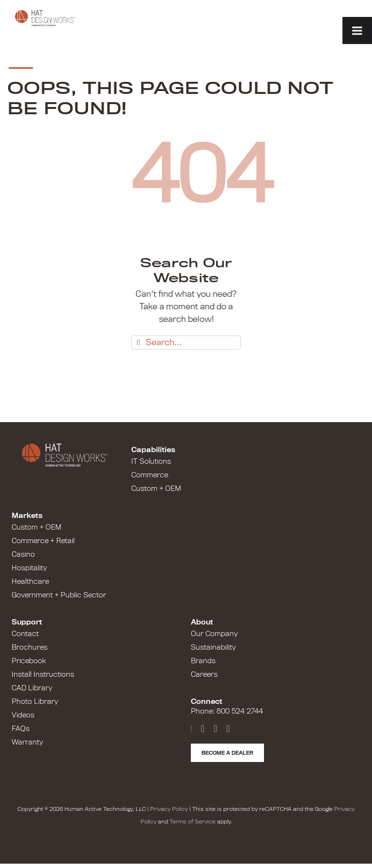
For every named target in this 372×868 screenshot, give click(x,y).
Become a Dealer (227, 753)
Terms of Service (193, 822)
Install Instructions (43, 674)
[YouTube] (203, 729)
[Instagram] (228, 729)
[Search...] (186, 343)
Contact (25, 634)
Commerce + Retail (43, 541)
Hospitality (29, 568)
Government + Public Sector (59, 595)
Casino (23, 554)
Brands (203, 661)
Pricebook (29, 661)
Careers (204, 674)
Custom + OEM (156, 488)
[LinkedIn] (215, 729)
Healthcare (30, 581)
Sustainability (213, 647)
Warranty (27, 742)
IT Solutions (151, 461)
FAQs (21, 729)
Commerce (150, 475)
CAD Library (32, 688)
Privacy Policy (169, 809)
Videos (23, 715)
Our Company (214, 634)
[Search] (138, 343)
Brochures (30, 647)
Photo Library (35, 701)
